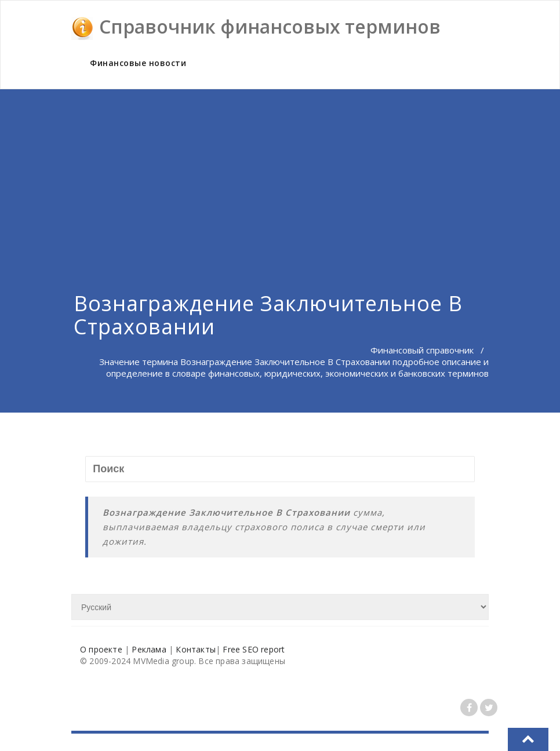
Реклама (149, 649)
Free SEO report (254, 649)
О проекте (101, 649)
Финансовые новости (138, 63)
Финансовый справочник (422, 350)
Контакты (196, 649)
